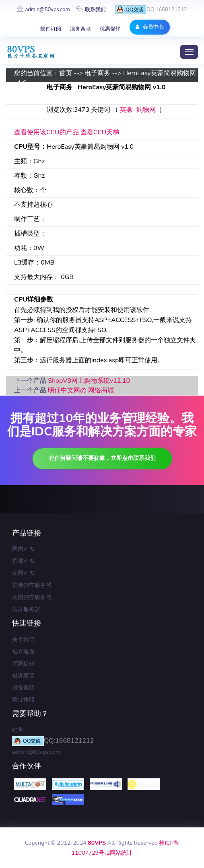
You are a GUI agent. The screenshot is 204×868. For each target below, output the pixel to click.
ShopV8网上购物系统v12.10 (89, 381)
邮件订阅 (51, 29)
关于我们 (23, 639)
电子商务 (97, 73)
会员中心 (149, 27)
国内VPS (23, 549)
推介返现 (23, 652)
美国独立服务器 (32, 597)
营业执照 (23, 700)
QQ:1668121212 (151, 10)
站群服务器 (26, 609)
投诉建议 (23, 676)
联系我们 (91, 10)
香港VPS (23, 561)
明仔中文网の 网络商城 (81, 390)
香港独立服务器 (32, 585)
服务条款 (80, 29)
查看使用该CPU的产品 (46, 132)
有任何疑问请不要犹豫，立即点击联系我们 (102, 458)
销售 (18, 730)
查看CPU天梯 (100, 132)
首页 (66, 73)
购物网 (146, 110)
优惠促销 (110, 29)
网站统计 (121, 853)
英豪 (126, 110)
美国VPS (23, 573)
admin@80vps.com (43, 10)
